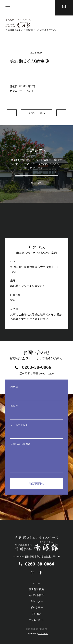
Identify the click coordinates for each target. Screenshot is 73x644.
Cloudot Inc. (43, 633)
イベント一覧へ (36, 113)
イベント (29, 91)
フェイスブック (36, 183)
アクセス (37, 614)
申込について (37, 620)
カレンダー (37, 601)
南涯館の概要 (37, 589)
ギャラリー (37, 608)
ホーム (37, 583)
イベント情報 (37, 595)
